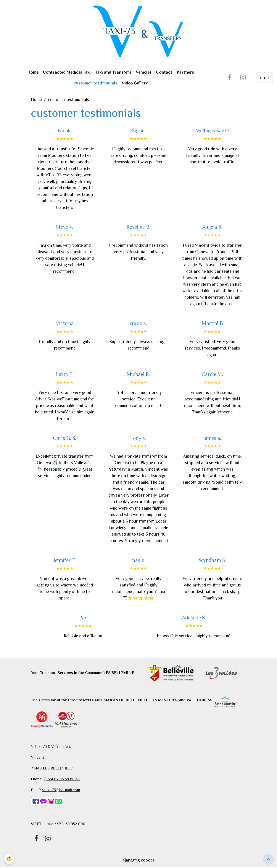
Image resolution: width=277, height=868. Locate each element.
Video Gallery (135, 83)
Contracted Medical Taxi (67, 73)
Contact (164, 73)
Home (33, 73)
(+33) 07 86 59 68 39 (62, 779)
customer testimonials (95, 83)
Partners (185, 73)
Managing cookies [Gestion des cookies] (138, 860)
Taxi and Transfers (113, 73)
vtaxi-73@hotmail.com (61, 790)
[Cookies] (9, 859)
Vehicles (144, 73)
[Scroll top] (268, 859)
